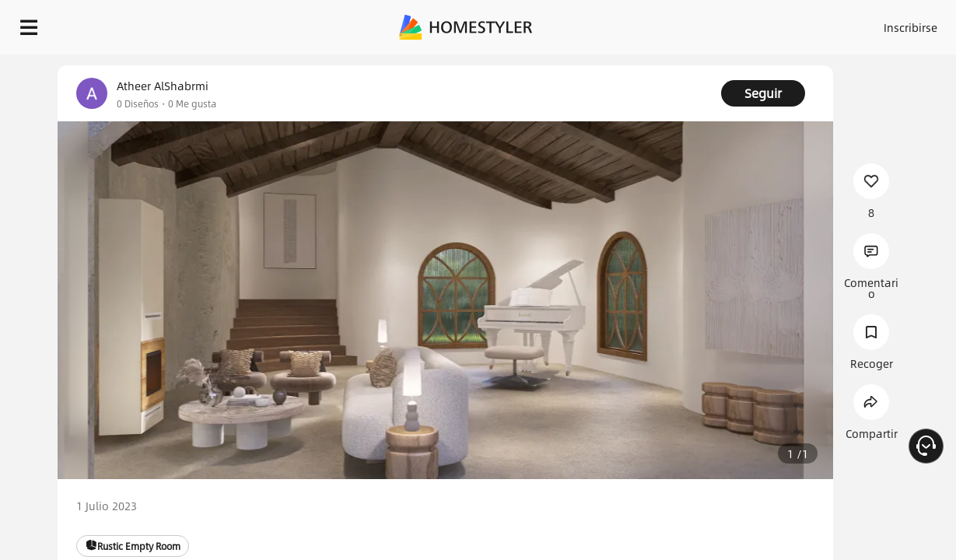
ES (805, 23)
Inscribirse (749, 23)
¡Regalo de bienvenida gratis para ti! (627, 65)
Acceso (688, 23)
